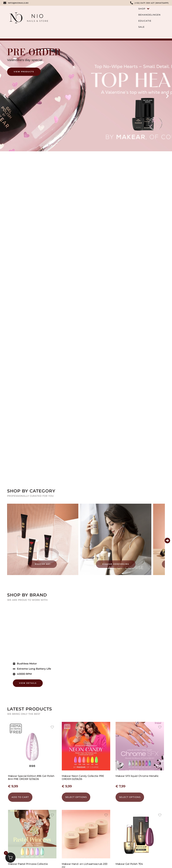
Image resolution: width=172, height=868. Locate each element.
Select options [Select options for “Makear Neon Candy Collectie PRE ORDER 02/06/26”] (76, 797)
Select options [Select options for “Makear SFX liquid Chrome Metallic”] (130, 797)
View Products (24, 72)
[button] (5, 96)
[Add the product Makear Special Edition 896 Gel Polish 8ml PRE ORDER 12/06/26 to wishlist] (52, 728)
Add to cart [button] (20, 797)
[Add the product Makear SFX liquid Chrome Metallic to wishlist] (160, 728)
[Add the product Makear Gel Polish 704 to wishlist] (160, 816)
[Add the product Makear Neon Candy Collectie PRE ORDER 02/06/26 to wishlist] (106, 728)
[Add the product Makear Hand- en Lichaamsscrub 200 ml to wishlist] (106, 816)
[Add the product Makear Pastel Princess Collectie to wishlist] (52, 816)
